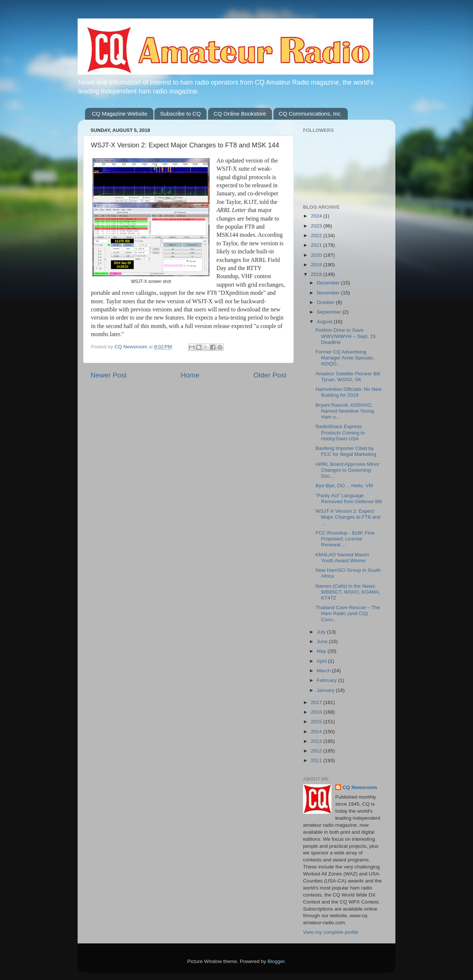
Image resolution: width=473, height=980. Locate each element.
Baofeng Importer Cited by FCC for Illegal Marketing (346, 451)
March (324, 671)
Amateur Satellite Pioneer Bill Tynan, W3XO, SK (348, 377)
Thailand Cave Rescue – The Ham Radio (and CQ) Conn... (348, 613)
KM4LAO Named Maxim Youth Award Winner (343, 558)
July (322, 632)
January (326, 690)
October (326, 302)
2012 (317, 751)
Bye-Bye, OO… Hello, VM (344, 486)
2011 (317, 760)
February (327, 680)
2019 (317, 265)
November (329, 293)
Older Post (270, 375)
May (322, 651)
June (323, 641)
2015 (317, 722)
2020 (317, 255)
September (330, 312)
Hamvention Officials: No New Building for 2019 (349, 392)
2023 (317, 226)
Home (190, 375)
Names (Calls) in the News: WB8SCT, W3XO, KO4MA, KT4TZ (348, 592)
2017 (317, 702)
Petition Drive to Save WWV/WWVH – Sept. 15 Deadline (346, 336)
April (322, 661)
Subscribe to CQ (180, 114)
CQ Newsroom (360, 787)
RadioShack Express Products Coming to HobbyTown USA (340, 432)
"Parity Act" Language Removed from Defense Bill (349, 498)
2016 (317, 712)
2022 (317, 235)
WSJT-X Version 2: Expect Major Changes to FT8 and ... (348, 517)
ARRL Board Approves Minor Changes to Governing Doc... (348, 470)
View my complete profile (331, 932)
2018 (317, 274)
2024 (317, 216)
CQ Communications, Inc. (311, 114)
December (329, 283)
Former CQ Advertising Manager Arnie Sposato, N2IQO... (345, 358)
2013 (317, 741)
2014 (317, 732)
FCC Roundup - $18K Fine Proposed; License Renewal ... (345, 539)
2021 (317, 245)
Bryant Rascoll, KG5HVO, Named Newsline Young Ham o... (345, 411)
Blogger (276, 961)
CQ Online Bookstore (240, 114)
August (325, 322)
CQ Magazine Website (120, 114)
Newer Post (109, 375)
